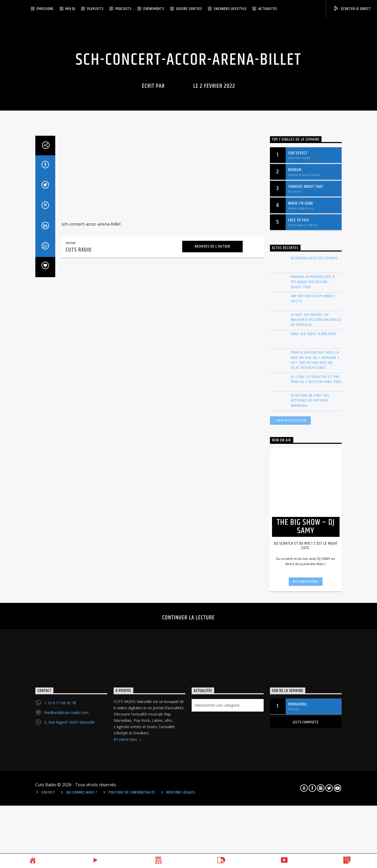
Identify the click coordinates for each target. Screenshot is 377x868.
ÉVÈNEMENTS (154, 9)
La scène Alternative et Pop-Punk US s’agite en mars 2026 (316, 556)
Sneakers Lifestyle (230, 9)
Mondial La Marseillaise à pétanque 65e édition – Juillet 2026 (313, 459)
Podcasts (124, 9)
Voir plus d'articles (290, 598)
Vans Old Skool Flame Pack (314, 511)
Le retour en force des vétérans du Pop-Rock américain (310, 578)
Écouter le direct (352, 9)
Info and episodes (306, 759)
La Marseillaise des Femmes (314, 435)
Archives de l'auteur (212, 424)
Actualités (268, 9)
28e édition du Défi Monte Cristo (313, 476)
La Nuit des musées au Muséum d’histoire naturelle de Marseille (316, 497)
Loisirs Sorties (189, 9)
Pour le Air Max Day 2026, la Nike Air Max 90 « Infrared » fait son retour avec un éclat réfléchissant (315, 537)
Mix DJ (70, 9)
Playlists (95, 9)
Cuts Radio (179, 167)
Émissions (45, 9)
